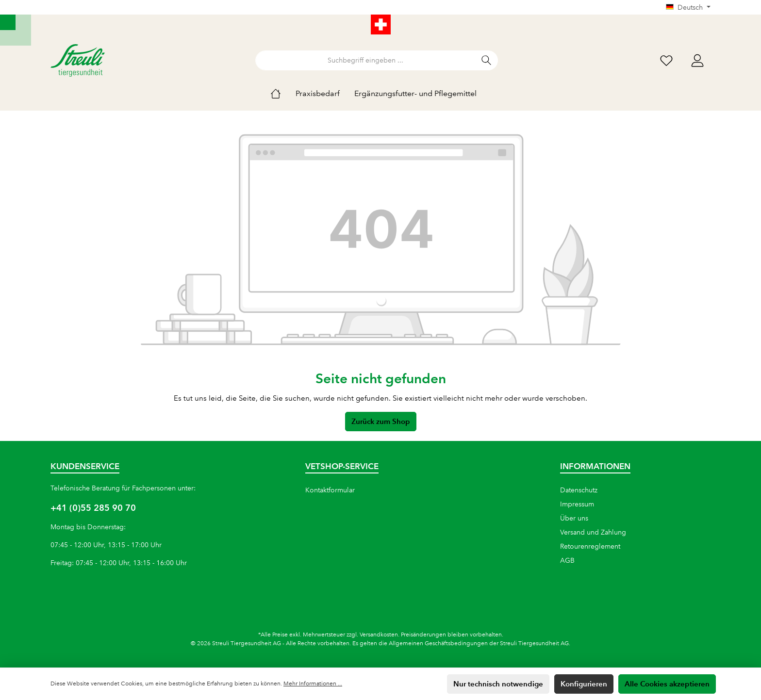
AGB (567, 560)
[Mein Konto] (697, 60)
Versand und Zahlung (593, 532)
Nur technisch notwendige (498, 684)
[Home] (283, 94)
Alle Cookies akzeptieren (667, 684)
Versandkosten (379, 635)
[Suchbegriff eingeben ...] (365, 60)
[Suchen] (487, 60)
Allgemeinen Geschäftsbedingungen (438, 643)
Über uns (574, 518)
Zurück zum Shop (381, 421)
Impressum (577, 504)
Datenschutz (579, 490)
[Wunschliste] (666, 60)
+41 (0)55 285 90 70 (93, 508)
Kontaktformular (330, 490)
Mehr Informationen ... (313, 684)
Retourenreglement (590, 546)
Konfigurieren (584, 684)
